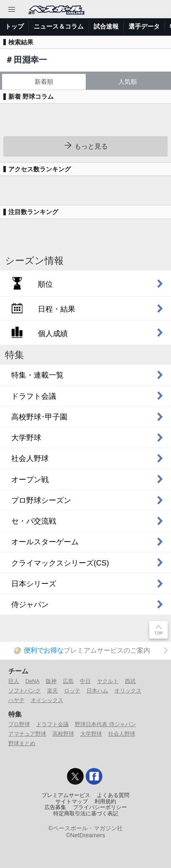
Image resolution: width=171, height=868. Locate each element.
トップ (14, 26)
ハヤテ (16, 700)
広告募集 (55, 807)
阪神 (51, 681)
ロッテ (72, 691)
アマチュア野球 (27, 734)
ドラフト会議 (52, 724)
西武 (130, 681)
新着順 (44, 82)
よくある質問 (113, 795)
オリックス (128, 691)
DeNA (32, 681)
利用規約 (105, 802)
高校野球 (63, 734)
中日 (85, 681)
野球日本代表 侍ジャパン (105, 724)
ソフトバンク (25, 691)
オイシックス (47, 700)
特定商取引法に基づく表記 (86, 814)
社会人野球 (122, 734)
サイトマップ (72, 802)
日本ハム (97, 691)
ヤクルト (108, 681)
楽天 (52, 691)
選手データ (144, 26)
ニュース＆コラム (59, 26)
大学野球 (91, 734)
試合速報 (106, 26)
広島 (68, 681)
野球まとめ (22, 743)
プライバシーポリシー (100, 807)
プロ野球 (19, 724)
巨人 (14, 681)
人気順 (128, 82)
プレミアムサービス (66, 795)
